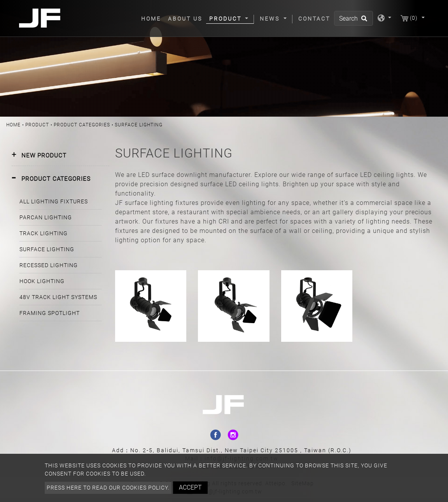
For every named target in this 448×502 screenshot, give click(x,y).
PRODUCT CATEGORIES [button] (56, 179)
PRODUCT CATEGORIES (82, 125)
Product (37, 125)
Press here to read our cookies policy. (108, 488)
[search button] (363, 21)
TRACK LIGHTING (44, 233)
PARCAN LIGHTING (46, 217)
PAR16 (150, 280)
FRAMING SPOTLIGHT (50, 313)
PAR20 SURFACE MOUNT (234, 281)
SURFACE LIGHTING (47, 249)
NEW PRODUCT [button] (44, 156)
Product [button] (227, 19)
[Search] (353, 18)
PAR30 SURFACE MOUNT (317, 281)
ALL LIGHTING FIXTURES (54, 201)
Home (153, 18)
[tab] (60, 156)
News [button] (271, 19)
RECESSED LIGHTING (49, 265)
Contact (314, 19)
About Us (185, 19)
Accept (190, 487)
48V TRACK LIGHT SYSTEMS (58, 297)
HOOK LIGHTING (42, 281)
